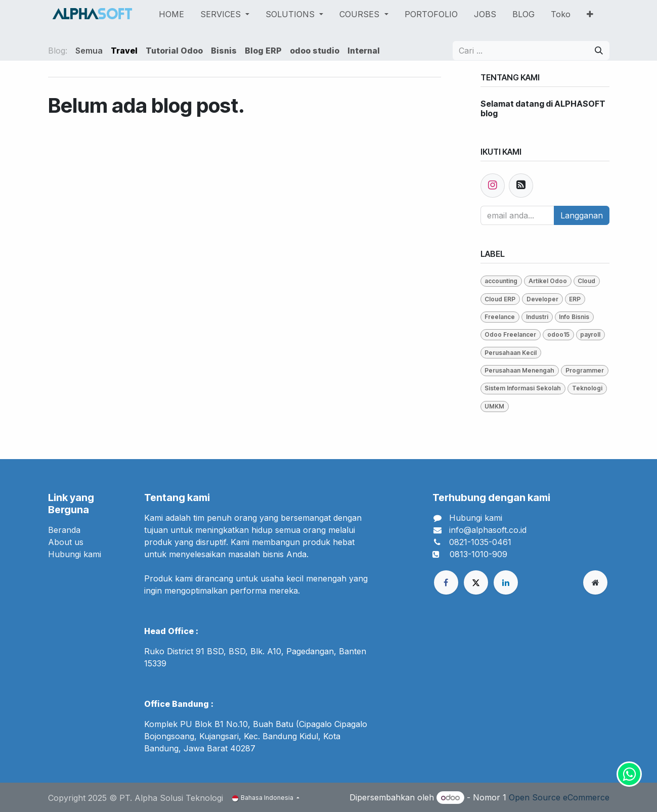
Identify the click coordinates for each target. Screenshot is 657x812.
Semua (89, 51)
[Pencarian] (599, 51)
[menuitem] (171, 14)
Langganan (582, 215)
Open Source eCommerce (559, 797)
